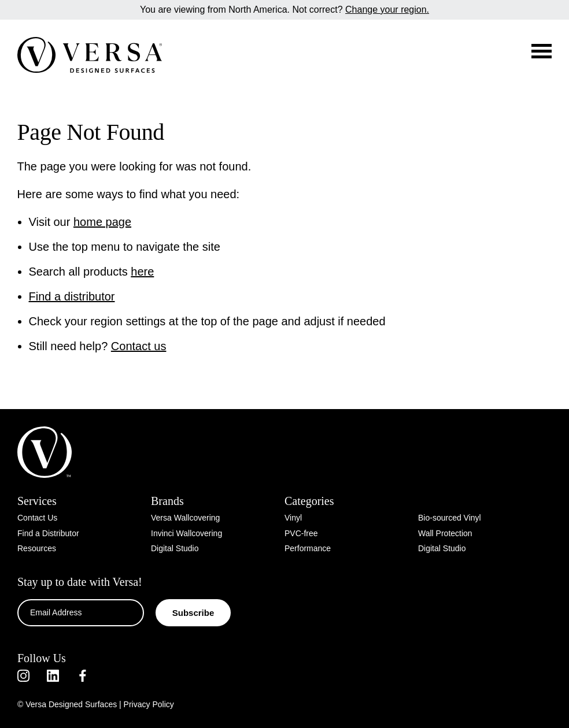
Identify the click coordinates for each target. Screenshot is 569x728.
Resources (37, 548)
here (142, 272)
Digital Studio (175, 548)
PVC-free (301, 533)
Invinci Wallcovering (186, 533)
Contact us (139, 346)
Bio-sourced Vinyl (450, 518)
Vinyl (293, 518)
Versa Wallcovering (185, 518)
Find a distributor (72, 296)
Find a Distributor (48, 533)
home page (102, 222)
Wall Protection (445, 533)
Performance (308, 548)
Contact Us (37, 518)
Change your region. (387, 10)
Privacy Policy (149, 704)
